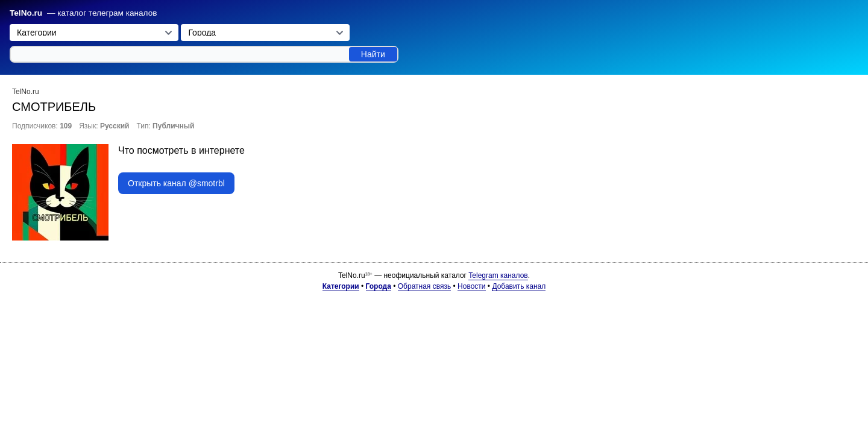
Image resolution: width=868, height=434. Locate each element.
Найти (373, 54)
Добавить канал (519, 286)
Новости (471, 286)
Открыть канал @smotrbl (176, 183)
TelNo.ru (26, 13)
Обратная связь (424, 286)
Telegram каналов (498, 275)
